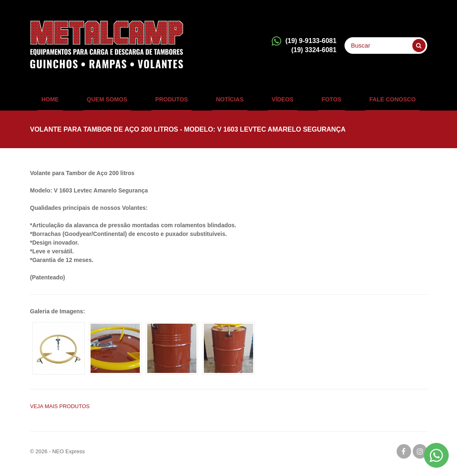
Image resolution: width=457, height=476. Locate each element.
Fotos (317, 101)
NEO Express (68, 456)
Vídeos (275, 101)
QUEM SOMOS (122, 101)
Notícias (230, 101)
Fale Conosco (371, 101)
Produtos (179, 101)
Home (72, 101)
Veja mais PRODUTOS (60, 411)
